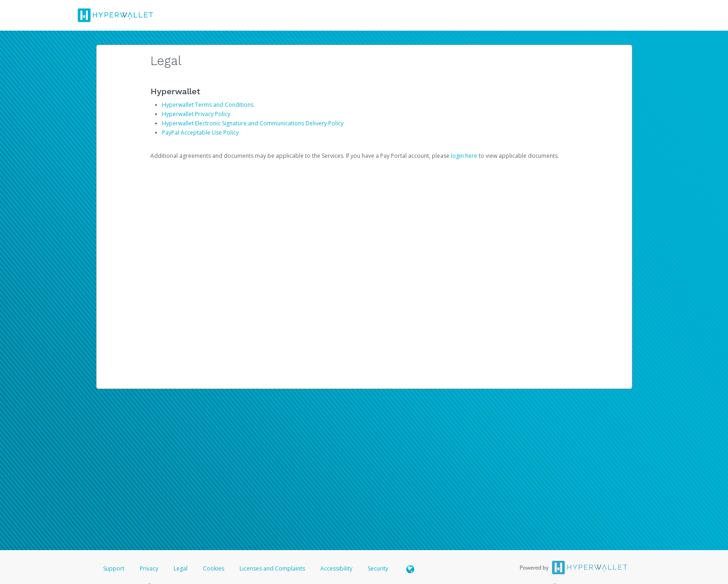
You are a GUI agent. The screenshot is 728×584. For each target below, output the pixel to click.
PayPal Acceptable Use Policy (200, 133)
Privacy (149, 568)
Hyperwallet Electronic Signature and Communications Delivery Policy (253, 123)
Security (378, 568)
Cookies (214, 568)
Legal (181, 568)
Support (114, 568)
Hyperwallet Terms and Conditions (208, 105)
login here (464, 156)
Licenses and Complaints (273, 568)
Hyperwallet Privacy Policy (196, 114)
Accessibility (336, 568)
